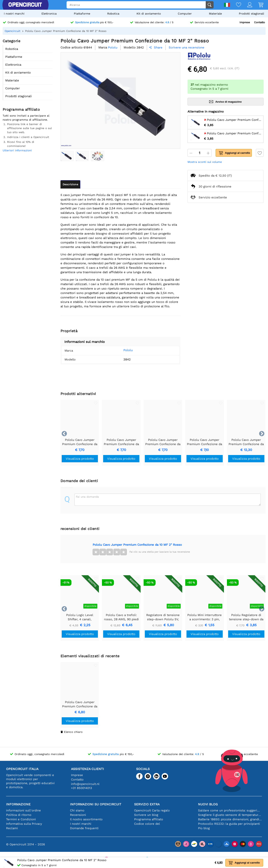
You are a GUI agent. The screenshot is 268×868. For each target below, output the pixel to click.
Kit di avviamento (149, 14)
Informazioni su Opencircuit (96, 804)
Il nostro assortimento (86, 819)
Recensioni (78, 815)
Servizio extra (147, 804)
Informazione (18, 804)
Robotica (113, 14)
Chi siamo (77, 810)
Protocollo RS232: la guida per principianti (229, 824)
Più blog (204, 828)
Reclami (12, 828)
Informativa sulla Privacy (24, 824)
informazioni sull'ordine (23, 810)
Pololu (122, 350)
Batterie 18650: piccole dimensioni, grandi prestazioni (230, 819)
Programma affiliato (149, 819)
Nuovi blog (208, 804)
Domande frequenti (84, 828)
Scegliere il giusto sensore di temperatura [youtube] (230, 815)
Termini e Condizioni (21, 819)
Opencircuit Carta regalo (152, 810)
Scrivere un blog (146, 815)
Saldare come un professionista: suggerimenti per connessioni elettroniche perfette (230, 810)
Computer (185, 14)
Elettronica (49, 14)
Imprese (245, 22)
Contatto (260, 22)
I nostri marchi (14, 14)
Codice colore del (147, 824)
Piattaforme (82, 14)
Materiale (215, 14)
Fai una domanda (87, 497)
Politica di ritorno (19, 815)
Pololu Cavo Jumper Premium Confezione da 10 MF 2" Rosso (137, 545)
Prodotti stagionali (252, 14)
